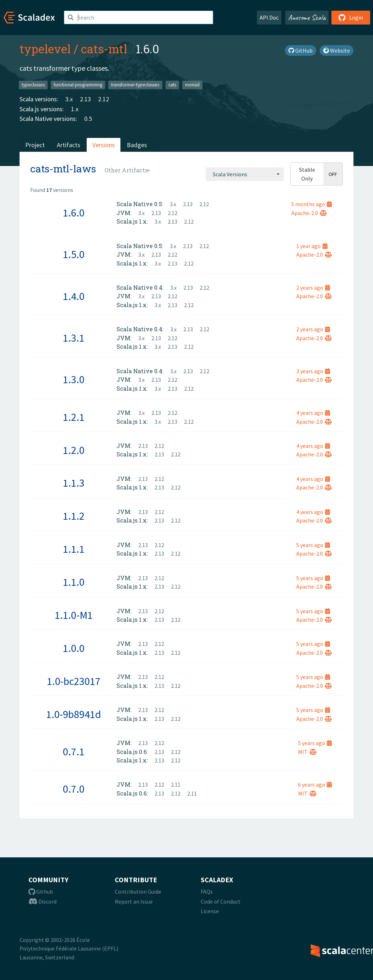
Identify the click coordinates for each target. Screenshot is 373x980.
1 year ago (312, 246)
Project (35, 145)
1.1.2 (74, 516)
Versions (104, 145)
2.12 (104, 99)
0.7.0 (74, 789)
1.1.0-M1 (74, 615)
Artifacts (69, 145)
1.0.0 (74, 648)
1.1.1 (74, 549)
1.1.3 (74, 483)
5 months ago (312, 204)
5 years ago (313, 545)
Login (351, 17)
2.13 (85, 99)
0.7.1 (74, 751)
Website (337, 50)
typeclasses (33, 85)
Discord (42, 901)
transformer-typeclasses (135, 85)
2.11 (176, 784)
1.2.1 (74, 417)
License (210, 911)
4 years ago (313, 413)
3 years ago (313, 371)
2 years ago (313, 288)
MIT (307, 752)
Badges (137, 145)
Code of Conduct (221, 901)
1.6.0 (74, 213)
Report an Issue (134, 901)
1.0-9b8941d (74, 714)
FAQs (207, 891)
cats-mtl (104, 49)
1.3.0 (74, 379)
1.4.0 (74, 296)
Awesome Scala (307, 17)
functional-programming (78, 85)
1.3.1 (74, 338)
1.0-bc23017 (74, 681)
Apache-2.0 (309, 213)
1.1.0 (74, 582)
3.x (69, 99)
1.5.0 (74, 254)
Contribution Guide (138, 891)
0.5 (88, 119)
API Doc (269, 17)
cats (172, 85)
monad (192, 85)
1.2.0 (74, 450)
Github (41, 891)
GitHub (301, 50)
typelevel (45, 49)
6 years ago (315, 784)
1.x (75, 109)
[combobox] (245, 174)
